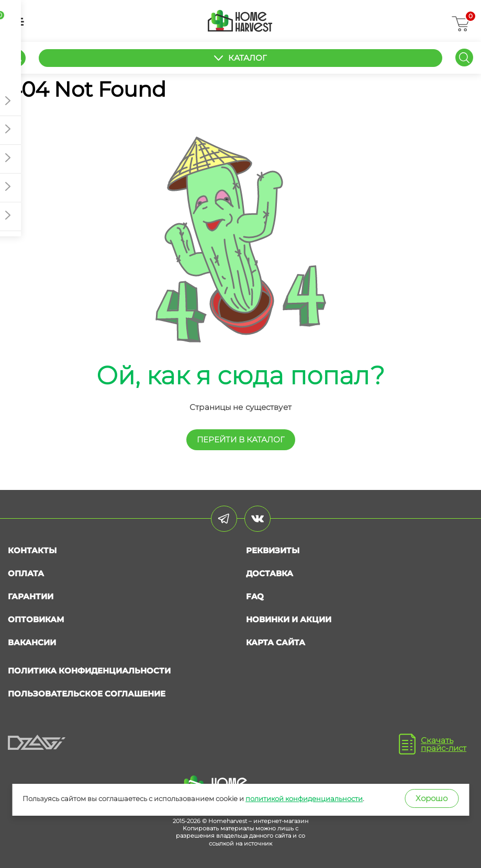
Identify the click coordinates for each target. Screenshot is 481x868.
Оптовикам (36, 619)
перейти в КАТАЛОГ (241, 439)
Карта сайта (276, 642)
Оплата (26, 573)
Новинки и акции (289, 619)
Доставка (270, 573)
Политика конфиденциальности (89, 671)
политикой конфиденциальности (304, 798)
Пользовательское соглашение (87, 694)
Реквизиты (273, 550)
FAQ (255, 596)
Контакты (32, 550)
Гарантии (31, 596)
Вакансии (32, 642)
